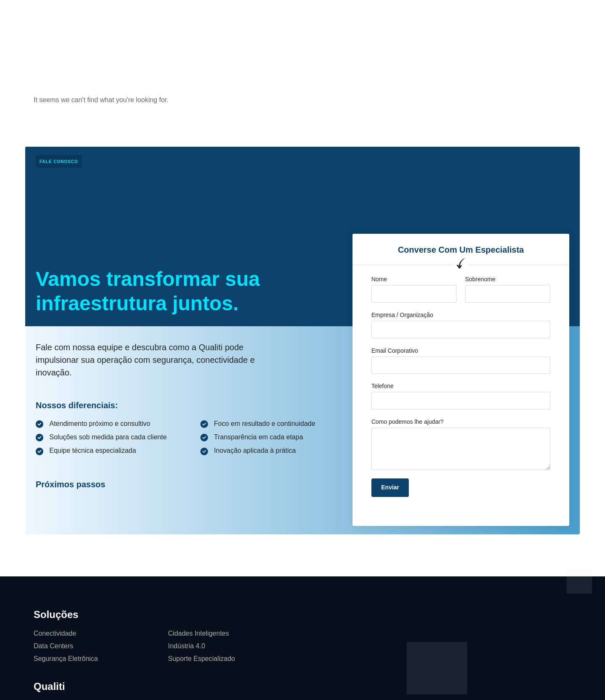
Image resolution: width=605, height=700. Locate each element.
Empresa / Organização (402, 315)
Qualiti (230, 15)
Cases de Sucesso (281, 15)
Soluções (193, 15)
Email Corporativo (395, 351)
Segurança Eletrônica (66, 659)
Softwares (401, 15)
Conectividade (55, 633)
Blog (329, 15)
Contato (361, 15)
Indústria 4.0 (187, 646)
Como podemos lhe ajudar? (408, 422)
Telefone (383, 386)
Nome (379, 279)
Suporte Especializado (201, 659)
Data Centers (53, 646)
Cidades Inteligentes (199, 633)
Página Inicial (146, 15)
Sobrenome (480, 279)
